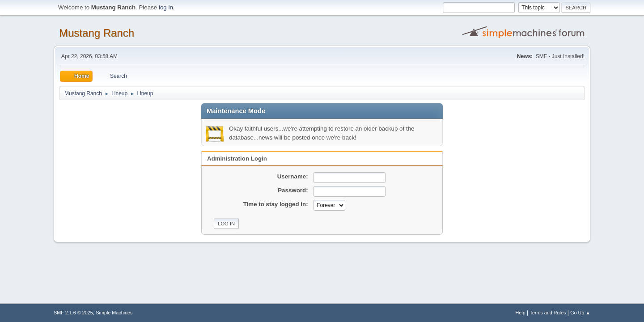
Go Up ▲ (580, 313)
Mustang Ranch (97, 33)
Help (521, 313)
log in (166, 7)
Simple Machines (114, 313)
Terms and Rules (548, 313)
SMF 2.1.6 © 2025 (73, 313)
